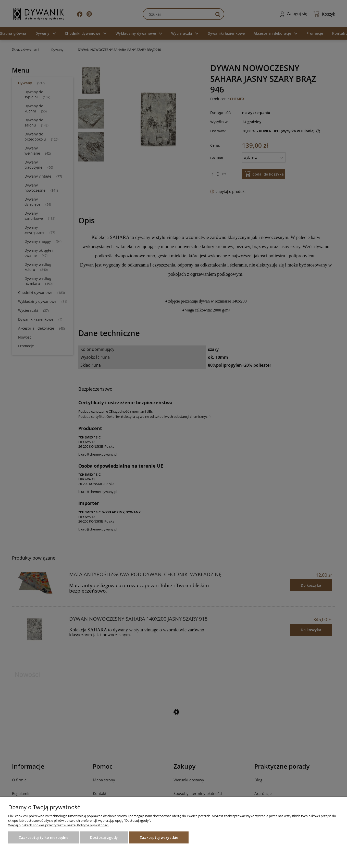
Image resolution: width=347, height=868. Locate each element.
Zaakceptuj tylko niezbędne (44, 837)
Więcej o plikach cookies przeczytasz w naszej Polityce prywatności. (59, 825)
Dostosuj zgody (104, 837)
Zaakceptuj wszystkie (159, 837)
